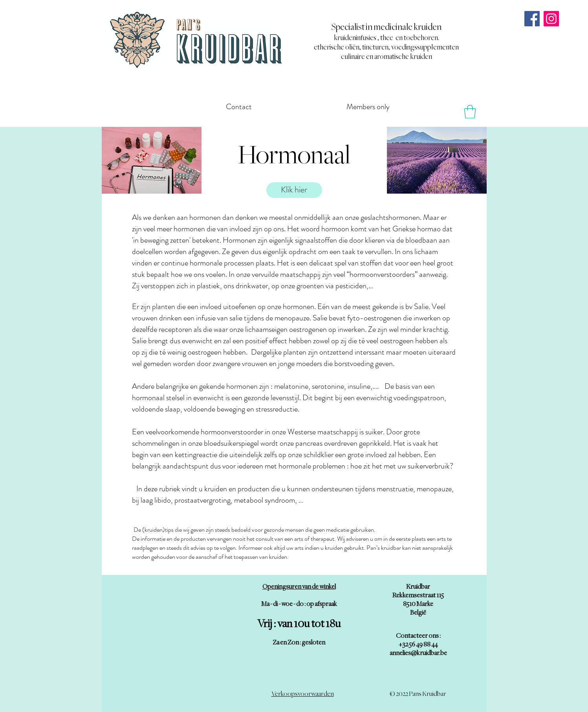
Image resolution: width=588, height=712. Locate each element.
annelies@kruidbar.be (418, 653)
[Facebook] (532, 19)
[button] (470, 112)
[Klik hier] (294, 190)
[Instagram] (551, 19)
